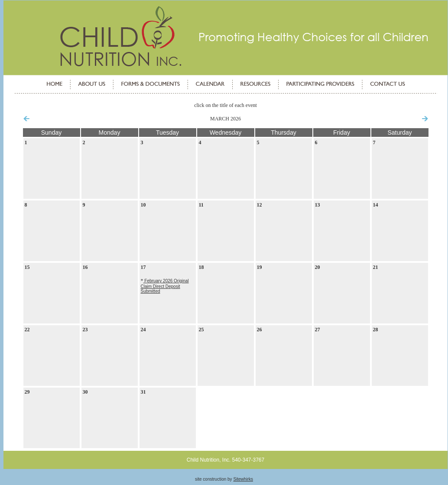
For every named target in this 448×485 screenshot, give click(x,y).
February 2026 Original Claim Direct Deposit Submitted (165, 286)
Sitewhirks (243, 479)
